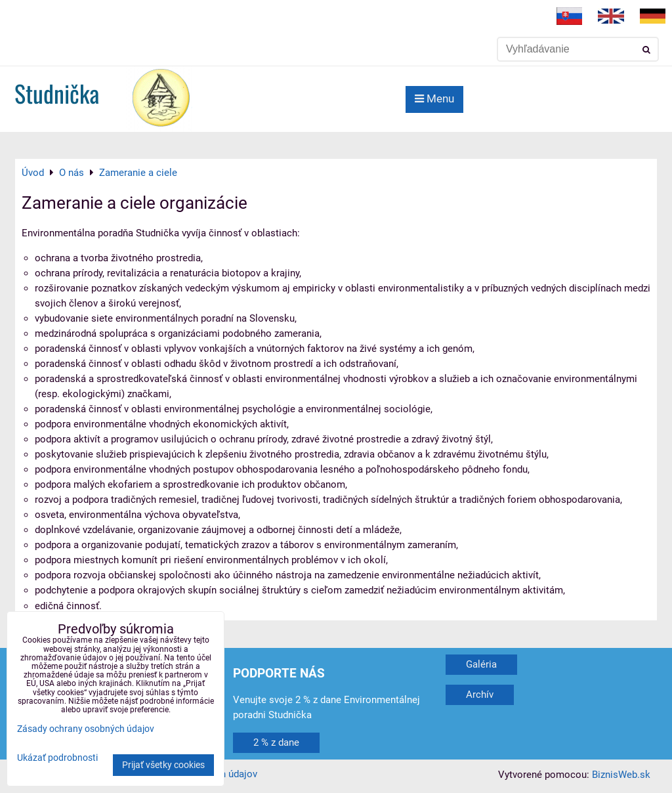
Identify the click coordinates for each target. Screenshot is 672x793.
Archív (480, 695)
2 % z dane (276, 742)
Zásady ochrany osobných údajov (86, 729)
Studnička (57, 93)
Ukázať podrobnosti (57, 758)
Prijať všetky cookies (163, 765)
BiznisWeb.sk (621, 775)
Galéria (481, 664)
